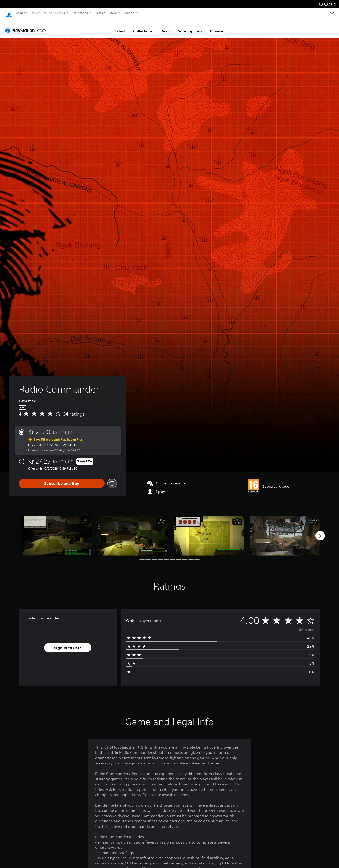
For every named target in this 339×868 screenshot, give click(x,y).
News (99, 13)
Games (20, 13)
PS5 (34, 13)
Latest (120, 27)
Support (129, 13)
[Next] (320, 531)
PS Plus (60, 13)
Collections (143, 27)
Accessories (80, 13)
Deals (165, 27)
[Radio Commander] (56, 531)
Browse (217, 27)
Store (113, 13)
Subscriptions (190, 27)
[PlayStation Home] (9, 13)
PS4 (46, 13)
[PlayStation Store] (27, 26)
